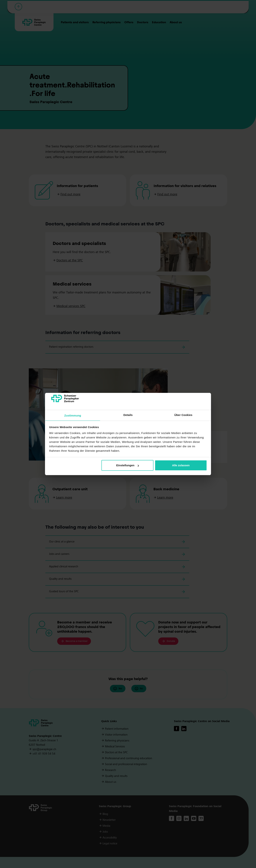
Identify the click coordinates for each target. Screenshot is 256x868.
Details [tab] (128, 415)
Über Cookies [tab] (183, 415)
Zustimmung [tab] (73, 415)
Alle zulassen (181, 465)
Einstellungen (127, 465)
